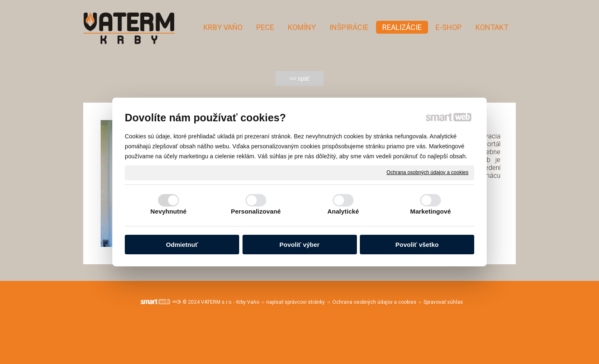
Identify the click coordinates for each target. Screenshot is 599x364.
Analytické (343, 211)
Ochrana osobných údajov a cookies (427, 172)
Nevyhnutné (169, 211)
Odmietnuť (182, 245)
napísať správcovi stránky (296, 302)
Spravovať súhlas (443, 302)
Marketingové (431, 211)
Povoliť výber (299, 245)
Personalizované (256, 211)
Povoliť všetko (417, 245)
